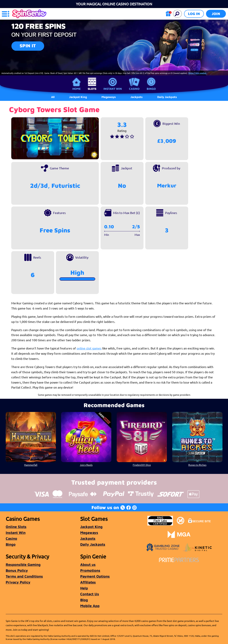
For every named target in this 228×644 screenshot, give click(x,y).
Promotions (90, 570)
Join (216, 14)
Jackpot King (91, 527)
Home (76, 89)
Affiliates (88, 582)
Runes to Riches (197, 465)
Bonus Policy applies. (198, 73)
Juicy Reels (86, 465)
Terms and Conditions (24, 576)
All (53, 97)
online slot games (89, 348)
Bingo (151, 89)
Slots (92, 89)
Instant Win (113, 89)
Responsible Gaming (23, 564)
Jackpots (88, 538)
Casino (134, 89)
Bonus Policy (17, 570)
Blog (84, 600)
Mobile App (90, 606)
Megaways (89, 533)
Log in (194, 14)
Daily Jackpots (167, 97)
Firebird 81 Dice (142, 465)
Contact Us (90, 594)
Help (84, 588)
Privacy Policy (18, 582)
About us (88, 564)
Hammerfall (31, 465)
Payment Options (95, 576)
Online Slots (16, 527)
